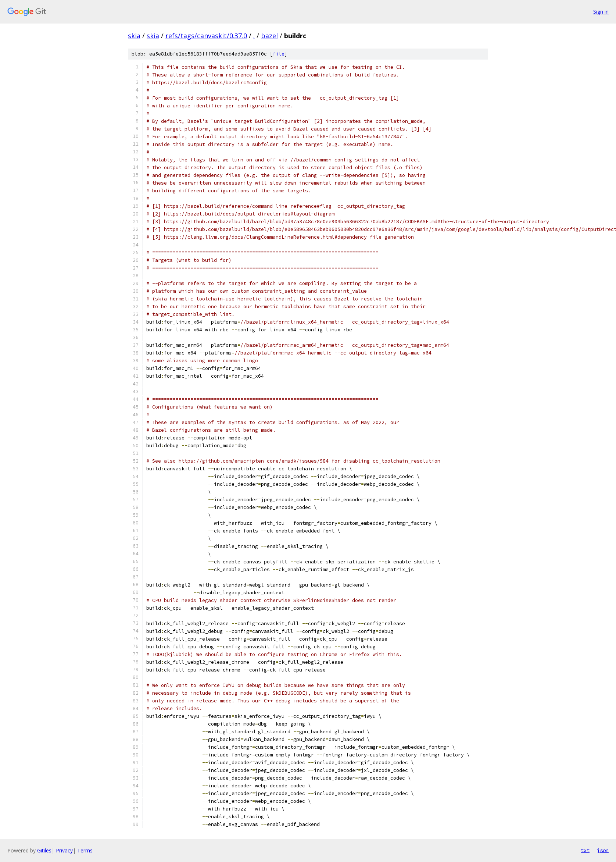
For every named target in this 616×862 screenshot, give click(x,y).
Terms (85, 850)
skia (134, 36)
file (279, 54)
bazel (269, 36)
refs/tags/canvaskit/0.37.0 (206, 36)
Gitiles (44, 850)
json (603, 850)
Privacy (64, 850)
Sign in (601, 12)
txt (585, 850)
